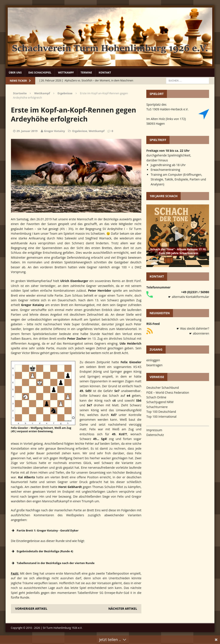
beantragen (154, 365)
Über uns (15, 73)
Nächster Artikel (123, 609)
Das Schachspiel (40, 73)
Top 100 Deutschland (161, 412)
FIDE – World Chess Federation (168, 393)
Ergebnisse (80, 131)
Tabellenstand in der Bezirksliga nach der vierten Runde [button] (53, 563)
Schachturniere (157, 407)
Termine (86, 73)
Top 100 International (161, 417)
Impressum (154, 430)
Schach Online (156, 397)
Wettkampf (66, 73)
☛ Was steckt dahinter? (193, 328)
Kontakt (105, 73)
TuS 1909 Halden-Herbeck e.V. (167, 109)
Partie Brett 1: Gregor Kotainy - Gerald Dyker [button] (45, 530)
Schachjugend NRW (160, 402)
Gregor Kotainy (55, 131)
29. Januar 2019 (27, 131)
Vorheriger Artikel (31, 609)
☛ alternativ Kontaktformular (189, 297)
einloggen (153, 360)
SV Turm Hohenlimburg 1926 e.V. (63, 628)
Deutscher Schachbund (163, 388)
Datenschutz (155, 435)
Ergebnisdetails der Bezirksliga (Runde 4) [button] (42, 551)
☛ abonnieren (199, 333)
